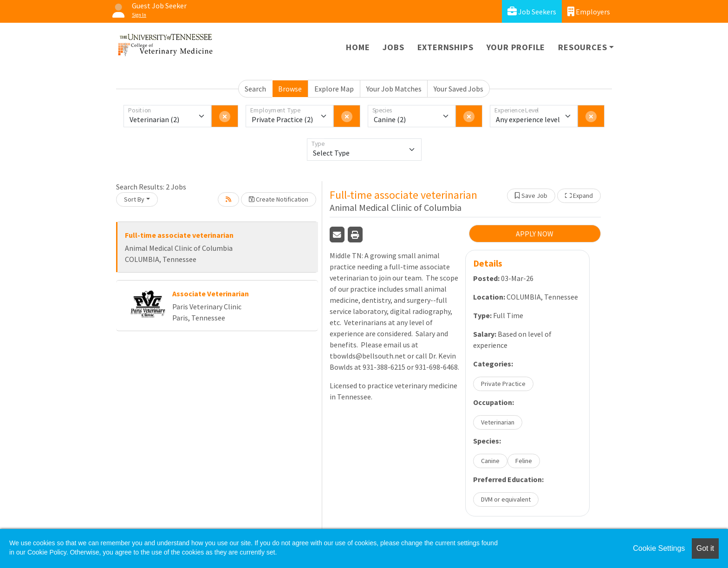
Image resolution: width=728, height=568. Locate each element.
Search (255, 89)
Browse (290, 89)
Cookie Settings (659, 548)
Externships (445, 47)
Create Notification (279, 199)
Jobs (393, 47)
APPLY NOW (535, 234)
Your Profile (516, 47)
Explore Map (334, 89)
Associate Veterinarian (211, 294)
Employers (589, 11)
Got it (705, 548)
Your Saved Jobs (458, 89)
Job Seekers (532, 11)
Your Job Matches (394, 89)
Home (358, 47)
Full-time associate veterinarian (179, 235)
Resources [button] (582, 47)
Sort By (134, 199)
